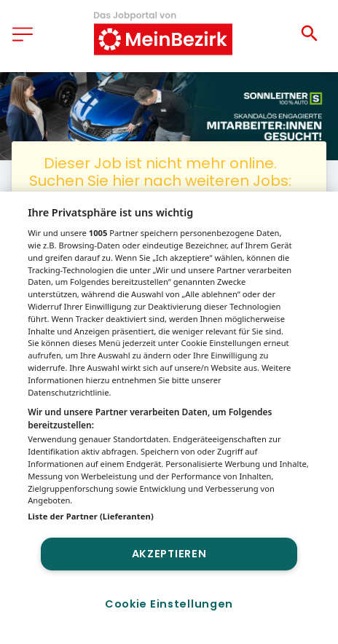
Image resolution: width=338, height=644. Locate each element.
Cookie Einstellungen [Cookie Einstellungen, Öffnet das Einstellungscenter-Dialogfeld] (169, 604)
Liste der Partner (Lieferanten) (91, 516)
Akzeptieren (169, 554)
